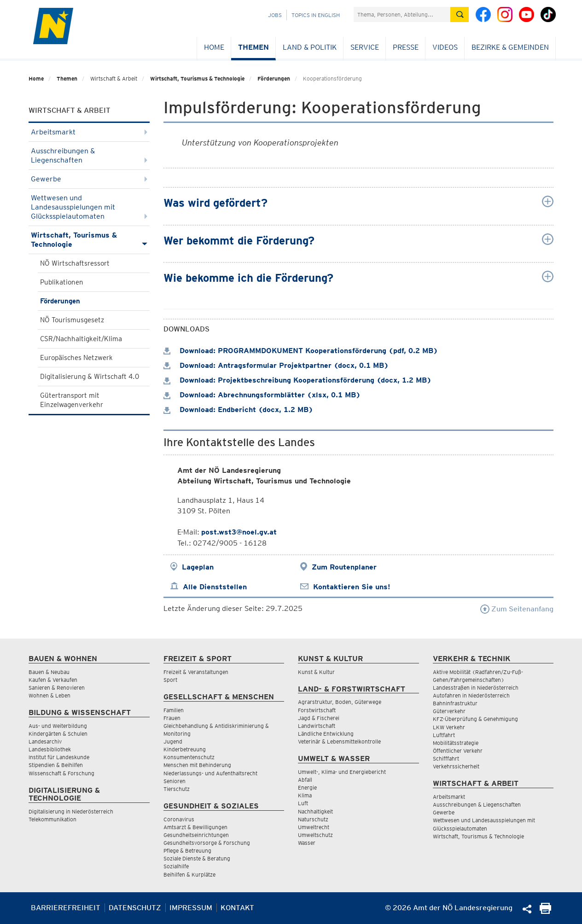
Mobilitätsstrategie (456, 743)
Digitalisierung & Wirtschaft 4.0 (90, 377)
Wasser (307, 843)
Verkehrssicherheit (456, 766)
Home (214, 47)
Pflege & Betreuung (187, 851)
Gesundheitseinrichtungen (196, 835)
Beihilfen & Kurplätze (189, 875)
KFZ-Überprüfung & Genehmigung (475, 719)
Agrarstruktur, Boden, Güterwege (340, 702)
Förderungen (274, 78)
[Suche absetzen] (460, 15)
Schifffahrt (446, 758)
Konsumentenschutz (189, 757)
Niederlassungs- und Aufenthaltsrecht (210, 773)
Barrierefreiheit (66, 908)
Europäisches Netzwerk (76, 358)
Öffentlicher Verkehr (458, 751)
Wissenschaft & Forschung (61, 773)
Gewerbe (89, 179)
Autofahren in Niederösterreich (471, 695)
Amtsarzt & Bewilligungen (195, 827)
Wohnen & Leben (49, 695)
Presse (406, 47)
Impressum (191, 908)
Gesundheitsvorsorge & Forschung (207, 843)
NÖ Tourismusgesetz (72, 320)
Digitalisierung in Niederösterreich (71, 811)
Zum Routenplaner (344, 567)
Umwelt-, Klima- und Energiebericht (342, 772)
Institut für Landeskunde (59, 757)
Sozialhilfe (176, 866)
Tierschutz (177, 789)
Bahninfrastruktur (455, 703)
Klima (305, 795)
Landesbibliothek (50, 749)
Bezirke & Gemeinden (510, 47)
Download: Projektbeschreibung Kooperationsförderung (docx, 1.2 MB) (297, 380)
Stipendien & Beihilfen (56, 765)
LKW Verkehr (449, 727)
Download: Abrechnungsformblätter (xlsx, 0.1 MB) (262, 395)
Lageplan (198, 567)
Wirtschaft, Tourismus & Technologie (197, 78)
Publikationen (62, 282)
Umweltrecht (314, 827)
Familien (174, 710)
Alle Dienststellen (215, 587)
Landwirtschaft (317, 726)
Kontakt (237, 908)
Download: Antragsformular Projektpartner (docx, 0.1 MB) (276, 365)
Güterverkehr (449, 711)
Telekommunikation (52, 819)
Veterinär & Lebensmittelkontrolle (339, 741)
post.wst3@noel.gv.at (239, 532)
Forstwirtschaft (317, 710)
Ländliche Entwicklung (326, 734)
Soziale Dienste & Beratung (197, 858)
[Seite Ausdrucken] (545, 911)
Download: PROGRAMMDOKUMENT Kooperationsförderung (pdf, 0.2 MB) (301, 351)
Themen (253, 47)
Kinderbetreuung (185, 749)
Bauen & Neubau (49, 672)
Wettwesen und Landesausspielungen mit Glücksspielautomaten (89, 207)
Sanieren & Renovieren (57, 688)
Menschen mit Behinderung (197, 765)
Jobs (275, 15)
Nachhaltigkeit (315, 811)
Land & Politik (310, 47)
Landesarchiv (45, 741)
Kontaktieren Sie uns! (352, 587)
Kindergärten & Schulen (58, 734)
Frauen (172, 718)
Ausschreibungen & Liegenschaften (89, 155)
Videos (445, 47)
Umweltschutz (315, 835)
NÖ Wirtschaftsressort (75, 263)
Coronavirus (179, 819)
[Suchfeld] (402, 15)
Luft (303, 803)
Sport (170, 680)
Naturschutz (313, 819)
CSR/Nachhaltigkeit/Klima (81, 339)
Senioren (175, 781)
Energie (307, 787)
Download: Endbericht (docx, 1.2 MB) (238, 410)
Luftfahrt (444, 735)
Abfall (305, 780)
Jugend (173, 741)
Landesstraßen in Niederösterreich (476, 688)
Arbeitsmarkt (89, 132)
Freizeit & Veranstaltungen (196, 672)
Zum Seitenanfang (517, 609)
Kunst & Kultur (316, 672)
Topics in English (316, 15)
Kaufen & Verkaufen (53, 680)
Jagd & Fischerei (319, 718)
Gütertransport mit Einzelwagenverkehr (72, 400)
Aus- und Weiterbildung (58, 726)
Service (365, 47)
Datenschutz (135, 908)
